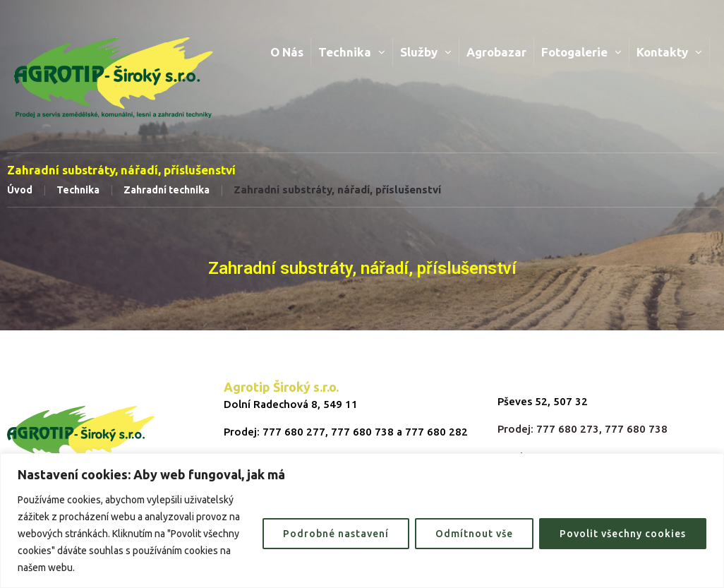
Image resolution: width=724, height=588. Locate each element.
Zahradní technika (167, 190)
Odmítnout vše (474, 534)
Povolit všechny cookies (623, 534)
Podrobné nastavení (336, 534)
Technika (78, 190)
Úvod (20, 190)
